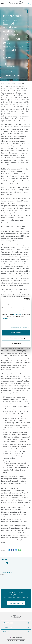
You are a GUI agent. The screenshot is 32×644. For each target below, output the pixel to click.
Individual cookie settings (19, 327)
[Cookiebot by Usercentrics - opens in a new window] (23, 299)
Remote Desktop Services (16, 641)
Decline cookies (16, 344)
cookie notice (17, 314)
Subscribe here (14, 603)
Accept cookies (16, 332)
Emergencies (17, 637)
